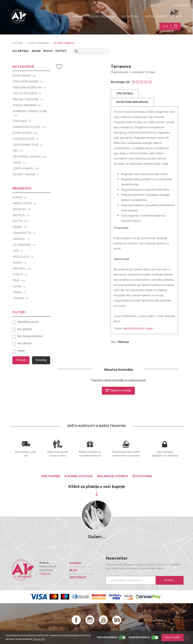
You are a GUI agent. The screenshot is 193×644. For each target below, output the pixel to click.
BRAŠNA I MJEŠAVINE (28, 100)
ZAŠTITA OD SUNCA (27, 94)
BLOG (73, 570)
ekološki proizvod (134, 328)
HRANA (79, 17)
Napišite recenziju (118, 390)
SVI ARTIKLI (21, 51)
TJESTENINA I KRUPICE (29, 157)
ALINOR (19, 198)
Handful (21, 239)
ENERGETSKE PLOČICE (30, 127)
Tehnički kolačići (107, 638)
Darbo (20, 227)
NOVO (48, 51)
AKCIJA (36, 51)
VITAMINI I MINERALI (64, 43)
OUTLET (61, 51)
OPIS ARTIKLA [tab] (125, 94)
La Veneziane (24, 245)
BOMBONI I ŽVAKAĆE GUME (30, 113)
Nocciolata (23, 257)
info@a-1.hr (45, 574)
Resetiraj (41, 360)
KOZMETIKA (132, 17)
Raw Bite (22, 269)
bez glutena (25, 329)
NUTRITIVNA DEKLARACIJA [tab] (132, 102)
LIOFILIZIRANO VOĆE (28, 145)
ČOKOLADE (22, 121)
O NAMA (75, 563)
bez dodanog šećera (30, 336)
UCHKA (19, 287)
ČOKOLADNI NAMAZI (28, 82)
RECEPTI (176, 17)
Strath (20, 275)
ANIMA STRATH (25, 204)
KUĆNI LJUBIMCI (156, 17)
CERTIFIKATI (78, 578)
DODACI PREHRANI (104, 17)
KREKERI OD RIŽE (26, 139)
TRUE (19, 281)
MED (18, 151)
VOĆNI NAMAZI (24, 76)
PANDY (19, 263)
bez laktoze (25, 344)
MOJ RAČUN (180, 6)
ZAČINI (19, 163)
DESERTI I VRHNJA (26, 175)
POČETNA (18, 43)
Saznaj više (39, 639)
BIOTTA (20, 221)
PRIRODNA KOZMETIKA (29, 88)
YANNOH (21, 298)
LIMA (18, 251)
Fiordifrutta (24, 233)
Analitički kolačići (139, 638)
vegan (149, 328)
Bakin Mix (22, 209)
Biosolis (21, 215)
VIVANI (19, 293)
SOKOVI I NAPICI (26, 169)
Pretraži (21, 360)
